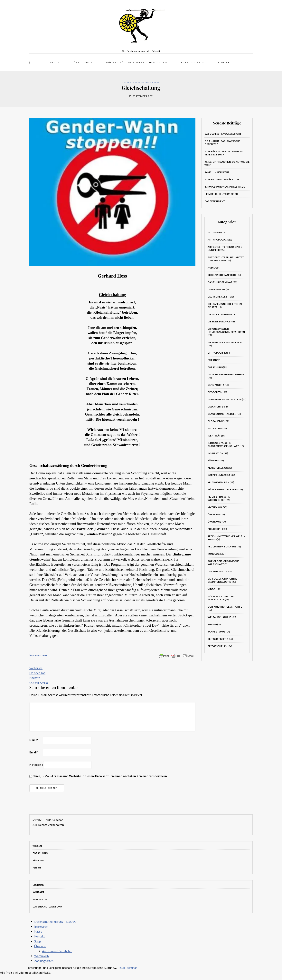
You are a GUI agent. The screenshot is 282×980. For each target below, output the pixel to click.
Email (34, 752)
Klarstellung (217, 468)
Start (55, 62)
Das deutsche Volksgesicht (223, 134)
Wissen (212, 624)
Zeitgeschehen (217, 646)
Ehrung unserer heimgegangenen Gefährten (226, 330)
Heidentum (215, 428)
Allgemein (214, 232)
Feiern (212, 360)
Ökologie (214, 514)
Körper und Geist (219, 475)
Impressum (40, 899)
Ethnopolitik (217, 353)
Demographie (216, 289)
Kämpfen (213, 461)
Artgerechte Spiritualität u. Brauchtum (226, 259)
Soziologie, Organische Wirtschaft (223, 563)
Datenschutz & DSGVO (47, 907)
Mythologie (216, 507)
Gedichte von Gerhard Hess (141, 83)
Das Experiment (215, 201)
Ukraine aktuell (218, 571)
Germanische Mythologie (225, 399)
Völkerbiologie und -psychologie (221, 598)
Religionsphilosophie (222, 547)
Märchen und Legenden (223, 490)
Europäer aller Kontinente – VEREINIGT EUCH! (224, 153)
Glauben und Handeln (222, 414)
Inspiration (215, 453)
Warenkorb (42, 956)
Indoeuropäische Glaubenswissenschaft (223, 444)
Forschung (215, 367)
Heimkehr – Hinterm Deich (221, 194)
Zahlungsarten (44, 961)
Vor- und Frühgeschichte (225, 607)
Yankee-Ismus (216, 632)
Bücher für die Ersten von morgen (136, 62)
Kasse (38, 931)
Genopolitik (216, 385)
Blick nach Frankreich (223, 275)
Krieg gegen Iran (218, 482)
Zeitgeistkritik (218, 639)
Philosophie (216, 529)
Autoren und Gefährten (57, 951)
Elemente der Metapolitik (225, 342)
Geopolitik (215, 392)
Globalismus (216, 421)
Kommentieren (39, 655)
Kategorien (191, 62)
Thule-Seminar (127, 968)
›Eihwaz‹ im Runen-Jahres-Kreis (225, 187)
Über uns (81, 62)
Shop (38, 941)
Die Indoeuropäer (219, 314)
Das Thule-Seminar (220, 282)
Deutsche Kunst (218, 297)
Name (34, 740)
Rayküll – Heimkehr (217, 172)
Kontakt (225, 62)
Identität (214, 436)
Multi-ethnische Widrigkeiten (219, 498)
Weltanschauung (219, 617)
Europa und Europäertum (222, 179)
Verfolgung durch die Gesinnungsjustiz (222, 580)
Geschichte (215, 407)
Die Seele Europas (219, 322)
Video (211, 589)
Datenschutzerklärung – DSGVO (55, 922)
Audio (212, 268)
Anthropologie (218, 240)
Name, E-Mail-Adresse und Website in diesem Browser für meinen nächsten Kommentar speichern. (100, 776)
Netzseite (36, 765)
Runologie (215, 554)
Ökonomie (214, 522)
